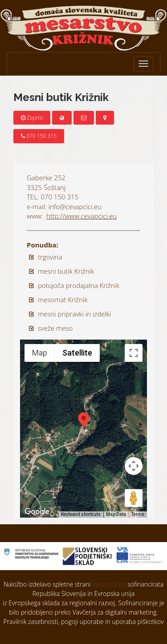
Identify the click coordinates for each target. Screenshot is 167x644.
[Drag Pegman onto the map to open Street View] (134, 498)
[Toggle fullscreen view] (134, 353)
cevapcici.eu (109, 584)
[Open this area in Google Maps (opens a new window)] (37, 512)
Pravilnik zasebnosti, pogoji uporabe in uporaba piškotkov (83, 622)
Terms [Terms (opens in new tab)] (138, 514)
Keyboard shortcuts (81, 514)
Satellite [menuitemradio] (77, 353)
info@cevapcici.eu (75, 207)
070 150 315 (39, 136)
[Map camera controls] (134, 466)
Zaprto (32, 118)
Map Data (116, 514)
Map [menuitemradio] (40, 353)
